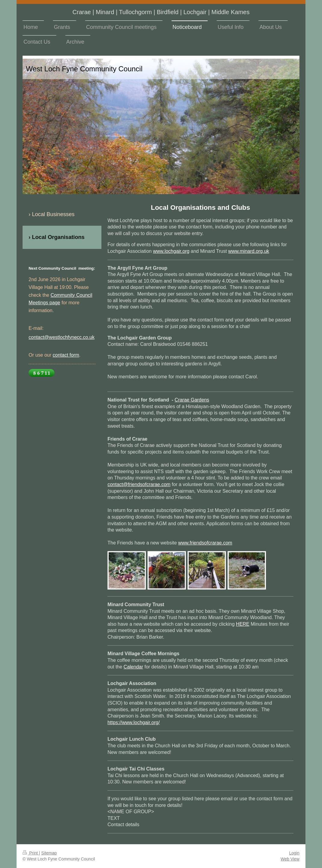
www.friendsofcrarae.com (205, 543)
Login (294, 853)
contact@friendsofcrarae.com (139, 484)
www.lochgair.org (171, 251)
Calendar (133, 667)
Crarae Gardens (192, 400)
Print (31, 853)
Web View (290, 859)
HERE (243, 624)
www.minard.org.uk (249, 251)
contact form (66, 355)
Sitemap (49, 853)
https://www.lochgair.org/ (133, 722)
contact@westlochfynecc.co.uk (62, 337)
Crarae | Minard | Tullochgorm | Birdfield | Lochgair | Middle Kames (161, 12)
